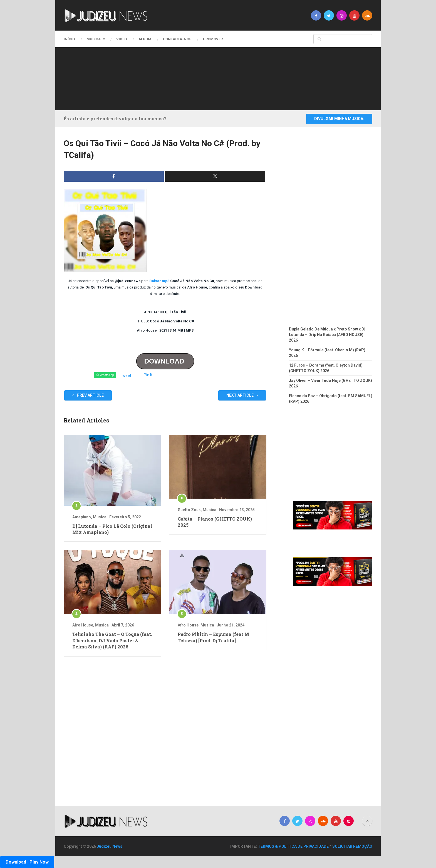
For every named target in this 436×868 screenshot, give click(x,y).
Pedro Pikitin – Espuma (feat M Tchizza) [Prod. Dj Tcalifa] (213, 637)
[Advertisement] (217, 78)
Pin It (148, 375)
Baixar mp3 (159, 281)
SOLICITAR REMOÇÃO (352, 846)
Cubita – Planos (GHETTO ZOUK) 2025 (215, 522)
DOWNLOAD (165, 361)
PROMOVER (213, 39)
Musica (94, 39)
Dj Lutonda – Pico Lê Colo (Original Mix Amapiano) (112, 529)
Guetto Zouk (189, 510)
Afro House (83, 625)
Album (145, 39)
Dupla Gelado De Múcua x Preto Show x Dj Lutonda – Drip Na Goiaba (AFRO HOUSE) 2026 (327, 335)
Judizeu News (110, 846)
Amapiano (82, 517)
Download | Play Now (27, 862)
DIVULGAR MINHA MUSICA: (339, 119)
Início (69, 39)
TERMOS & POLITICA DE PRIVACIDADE (293, 846)
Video (122, 39)
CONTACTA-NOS (177, 39)
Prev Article (88, 395)
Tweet (126, 375)
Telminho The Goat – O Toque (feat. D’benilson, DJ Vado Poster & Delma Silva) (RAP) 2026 (112, 640)
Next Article (242, 395)
